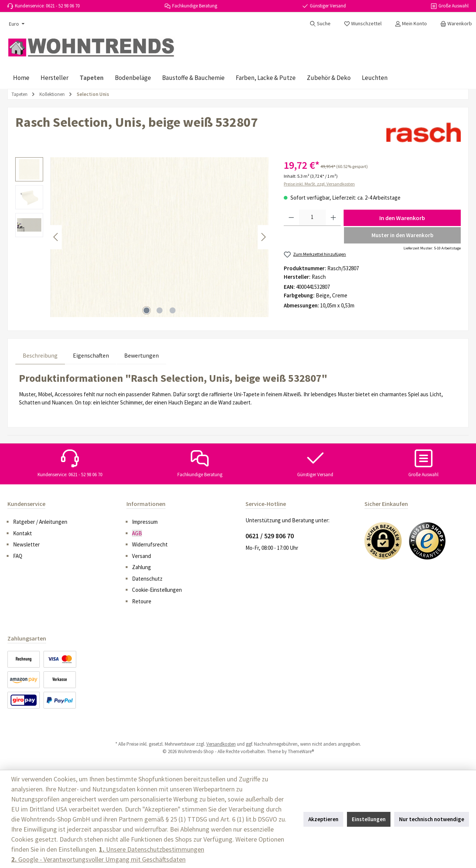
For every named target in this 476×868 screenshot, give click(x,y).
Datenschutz (147, 579)
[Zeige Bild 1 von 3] (147, 310)
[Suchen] (320, 23)
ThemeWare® (301, 751)
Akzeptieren (323, 819)
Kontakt (22, 533)
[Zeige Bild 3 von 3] (173, 310)
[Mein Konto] (411, 23)
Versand (141, 556)
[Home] (21, 78)
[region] (142, 237)
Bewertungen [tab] (141, 355)
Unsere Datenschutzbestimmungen (152, 849)
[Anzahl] (312, 218)
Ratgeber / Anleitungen (40, 522)
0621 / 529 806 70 (270, 536)
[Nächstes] (263, 237)
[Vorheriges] (56, 237)
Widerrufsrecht (150, 544)
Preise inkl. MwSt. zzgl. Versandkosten (319, 184)
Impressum (145, 522)
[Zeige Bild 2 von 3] (160, 310)
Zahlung (141, 567)
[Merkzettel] (363, 23)
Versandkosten (221, 744)
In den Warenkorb (402, 218)
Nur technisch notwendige (432, 819)
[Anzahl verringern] (291, 218)
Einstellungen (369, 819)
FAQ (18, 556)
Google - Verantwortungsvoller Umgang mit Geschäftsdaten (98, 859)
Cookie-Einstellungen (157, 590)
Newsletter (26, 544)
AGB (137, 533)
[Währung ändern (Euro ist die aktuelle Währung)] (16, 24)
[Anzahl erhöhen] (333, 218)
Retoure (142, 601)
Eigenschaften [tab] (91, 355)
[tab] (40, 355)
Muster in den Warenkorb (402, 235)
